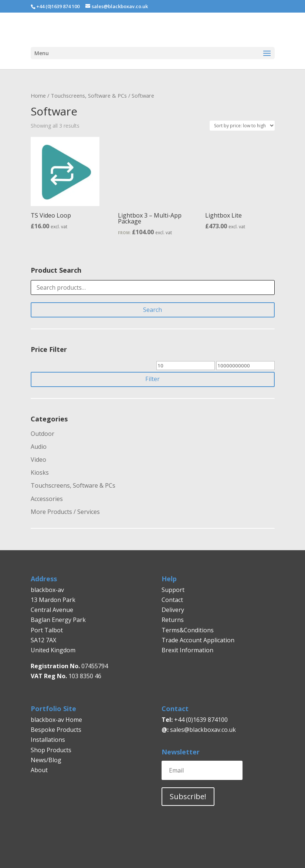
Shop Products (51, 750)
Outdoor (43, 434)
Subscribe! (188, 796)
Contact (172, 600)
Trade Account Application (198, 640)
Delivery (173, 610)
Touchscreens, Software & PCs (89, 95)
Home (38, 95)
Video (38, 460)
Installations (48, 740)
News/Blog (46, 760)
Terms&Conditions (188, 630)
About (39, 770)
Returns (173, 620)
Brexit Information (187, 650)
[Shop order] (242, 126)
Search (152, 310)
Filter (152, 379)
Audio (39, 447)
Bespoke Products (56, 730)
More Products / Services (65, 512)
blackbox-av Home (56, 720)
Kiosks (40, 472)
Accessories (47, 499)
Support (173, 590)
